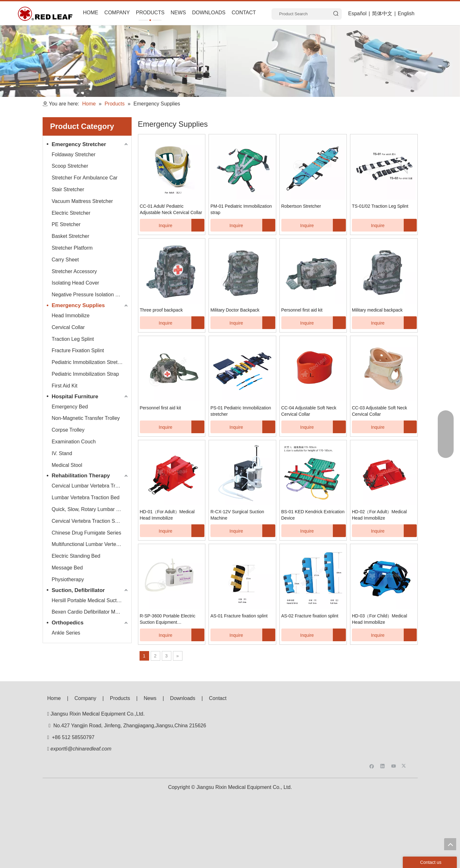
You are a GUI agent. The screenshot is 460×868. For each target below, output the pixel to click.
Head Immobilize (71, 316)
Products (120, 698)
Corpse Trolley (68, 430)
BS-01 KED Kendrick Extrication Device (313, 515)
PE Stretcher (66, 224)
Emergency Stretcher (79, 144)
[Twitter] (405, 719)
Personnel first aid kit (302, 310)
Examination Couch (74, 442)
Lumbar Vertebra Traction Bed (86, 498)
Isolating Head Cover (76, 283)
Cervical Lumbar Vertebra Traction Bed (91, 486)
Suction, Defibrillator (78, 590)
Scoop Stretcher (70, 166)
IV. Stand (62, 453)
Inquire (156, 225)
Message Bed (67, 568)
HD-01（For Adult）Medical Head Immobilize (167, 515)
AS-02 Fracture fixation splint (310, 616)
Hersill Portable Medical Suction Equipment (91, 600)
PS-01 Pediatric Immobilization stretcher (241, 411)
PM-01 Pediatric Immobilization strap (241, 209)
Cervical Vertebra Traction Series (89, 521)
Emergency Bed (70, 407)
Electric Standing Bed (76, 556)
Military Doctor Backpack (235, 310)
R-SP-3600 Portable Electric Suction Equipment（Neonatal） (168, 619)
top (450, 844)
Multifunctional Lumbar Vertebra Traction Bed (91, 544)
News (150, 698)
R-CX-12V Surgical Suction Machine (237, 515)
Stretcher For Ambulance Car (85, 178)
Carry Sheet (65, 260)
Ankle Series (66, 633)
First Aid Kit (65, 386)
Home (54, 698)
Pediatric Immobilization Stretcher (90, 362)
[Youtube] (394, 719)
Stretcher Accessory (74, 271)
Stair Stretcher (68, 189)
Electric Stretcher (71, 213)
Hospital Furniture (75, 397)
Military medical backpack (377, 310)
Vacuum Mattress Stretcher (82, 201)
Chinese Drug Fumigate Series (87, 533)
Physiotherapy (68, 579)
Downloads (183, 698)
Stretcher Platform (72, 248)
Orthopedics (68, 623)
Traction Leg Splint (73, 339)
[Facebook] (372, 719)
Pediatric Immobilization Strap (86, 374)
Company (85, 698)
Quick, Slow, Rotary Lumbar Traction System (91, 509)
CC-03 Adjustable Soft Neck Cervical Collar (380, 411)
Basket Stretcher (71, 236)
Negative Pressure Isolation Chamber (91, 295)
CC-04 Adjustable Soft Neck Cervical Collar (309, 411)
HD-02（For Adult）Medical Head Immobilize (379, 515)
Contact (218, 698)
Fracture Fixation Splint (78, 350)
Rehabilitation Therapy (81, 476)
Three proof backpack (161, 310)
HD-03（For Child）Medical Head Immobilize (380, 619)
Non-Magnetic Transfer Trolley (86, 418)
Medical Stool (67, 465)
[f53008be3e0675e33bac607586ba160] (389, 708)
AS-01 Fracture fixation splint (239, 616)
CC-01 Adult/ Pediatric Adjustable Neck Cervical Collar (171, 209)
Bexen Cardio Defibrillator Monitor (90, 612)
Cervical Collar (68, 327)
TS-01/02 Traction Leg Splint (380, 206)
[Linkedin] (383, 719)
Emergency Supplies (78, 305)
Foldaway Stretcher (74, 155)
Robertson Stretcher (301, 206)
